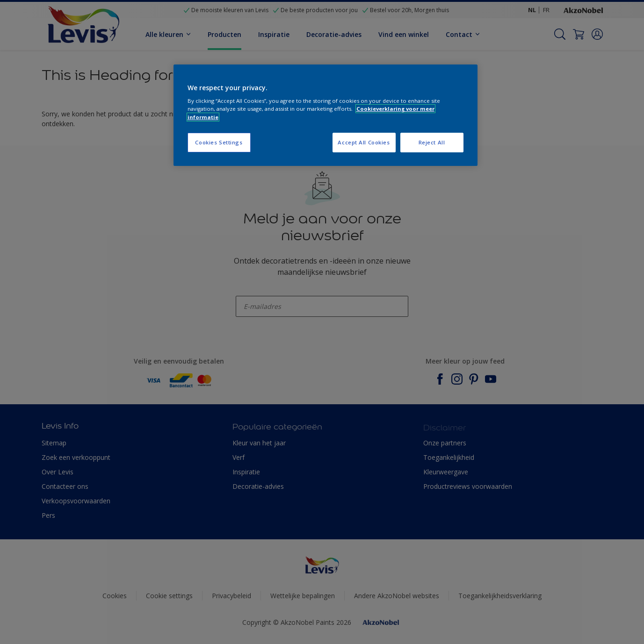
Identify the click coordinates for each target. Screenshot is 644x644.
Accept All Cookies (364, 142)
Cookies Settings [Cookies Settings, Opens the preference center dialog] (219, 142)
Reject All (432, 142)
